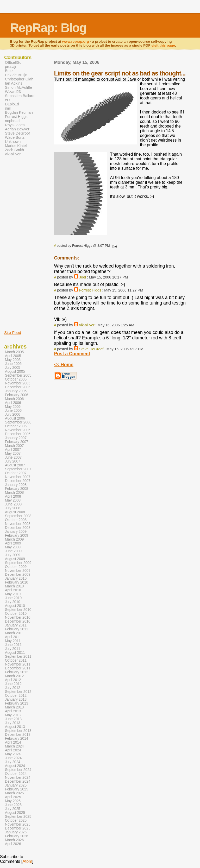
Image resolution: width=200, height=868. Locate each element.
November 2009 (18, 571)
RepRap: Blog (48, 28)
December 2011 (18, 668)
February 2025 (17, 789)
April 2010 (13, 590)
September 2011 (18, 657)
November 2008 (18, 524)
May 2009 (13, 547)
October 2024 (16, 774)
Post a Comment (72, 354)
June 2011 (13, 645)
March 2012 (14, 676)
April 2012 (13, 680)
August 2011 (15, 653)
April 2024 (13, 750)
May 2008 (13, 500)
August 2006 (15, 418)
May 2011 (13, 641)
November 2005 (18, 383)
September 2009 (18, 563)
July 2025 (13, 809)
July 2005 (13, 368)
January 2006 (16, 391)
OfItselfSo (13, 62)
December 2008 (18, 528)
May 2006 (13, 407)
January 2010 (16, 578)
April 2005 (13, 356)
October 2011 (16, 660)
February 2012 (17, 672)
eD (7, 100)
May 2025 (13, 801)
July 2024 (13, 762)
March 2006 (14, 399)
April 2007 (13, 450)
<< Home (64, 365)
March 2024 (14, 746)
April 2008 (13, 496)
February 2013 (17, 703)
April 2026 (13, 844)
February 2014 (17, 739)
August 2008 (15, 512)
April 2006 (13, 403)
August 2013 (15, 727)
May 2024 (13, 754)
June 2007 (13, 457)
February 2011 (17, 629)
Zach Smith (14, 150)
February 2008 (17, 489)
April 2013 (13, 711)
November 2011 (18, 664)
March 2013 (14, 707)
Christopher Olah (19, 79)
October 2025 (16, 821)
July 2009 (13, 555)
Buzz (9, 71)
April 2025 (13, 797)
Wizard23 (13, 92)
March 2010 (14, 586)
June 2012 (13, 684)
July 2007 (13, 461)
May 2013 (13, 715)
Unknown (13, 142)
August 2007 (15, 465)
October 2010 (16, 614)
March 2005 (14, 352)
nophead (12, 121)
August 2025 (15, 813)
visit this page (163, 45)
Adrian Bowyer (17, 129)
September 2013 (18, 731)
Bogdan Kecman (19, 112)
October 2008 (16, 520)
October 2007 (16, 473)
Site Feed (13, 332)
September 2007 (18, 469)
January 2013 (16, 699)
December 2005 (18, 387)
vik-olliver (87, 325)
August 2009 (15, 559)
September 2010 (18, 610)
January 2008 (16, 485)
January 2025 (16, 785)
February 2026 (17, 836)
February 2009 (17, 536)
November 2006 (18, 430)
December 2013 (18, 735)
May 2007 (13, 454)
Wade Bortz (15, 137)
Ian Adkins (14, 83)
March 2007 (14, 446)
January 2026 (16, 832)
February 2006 (17, 395)
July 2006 (13, 414)
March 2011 (14, 633)
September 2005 (18, 375)
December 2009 (18, 575)
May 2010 (13, 594)
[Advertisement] (20, 243)
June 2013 (13, 719)
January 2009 (16, 532)
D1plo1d (12, 104)
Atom (27, 861)
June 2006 (13, 411)
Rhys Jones (15, 125)
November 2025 (18, 824)
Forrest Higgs (90, 290)
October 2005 (16, 379)
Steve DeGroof (91, 349)
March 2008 (14, 493)
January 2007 (16, 438)
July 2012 (13, 688)
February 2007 (17, 442)
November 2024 (18, 778)
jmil (8, 108)
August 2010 (15, 606)
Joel (83, 277)
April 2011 (13, 637)
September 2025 (18, 817)
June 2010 (13, 598)
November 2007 (18, 477)
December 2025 (18, 828)
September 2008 (18, 516)
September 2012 (18, 692)
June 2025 (13, 805)
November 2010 (18, 617)
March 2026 (14, 840)
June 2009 (13, 551)
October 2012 (16, 696)
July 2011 (13, 649)
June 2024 (13, 758)
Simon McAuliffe (18, 87)
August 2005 (15, 372)
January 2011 (16, 625)
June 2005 (13, 364)
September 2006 (18, 422)
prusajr (11, 67)
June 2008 (13, 504)
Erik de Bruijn (16, 75)
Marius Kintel (16, 146)
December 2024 (18, 781)
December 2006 (18, 434)
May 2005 (13, 360)
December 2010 (18, 621)
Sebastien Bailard (20, 96)
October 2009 (16, 567)
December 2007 (18, 481)
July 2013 (13, 723)
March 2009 (14, 539)
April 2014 (13, 742)
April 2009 (13, 543)
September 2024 (18, 770)
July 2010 (13, 602)
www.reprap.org (76, 42)
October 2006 (16, 426)
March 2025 (14, 793)
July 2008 (13, 508)
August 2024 (15, 766)
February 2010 (17, 582)
